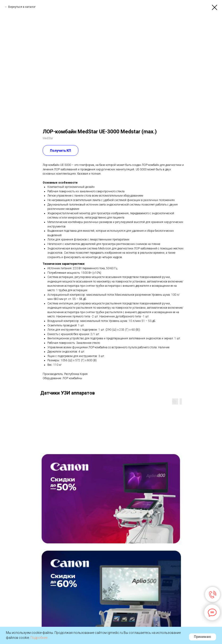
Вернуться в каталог (22, 7)
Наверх (111, 625)
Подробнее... (40, 638)
